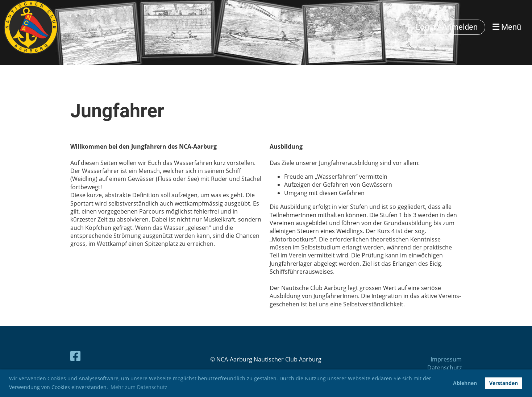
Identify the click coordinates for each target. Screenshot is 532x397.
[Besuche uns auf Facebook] (75, 356)
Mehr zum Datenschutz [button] (139, 387)
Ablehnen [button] (465, 383)
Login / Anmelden (447, 27)
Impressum (446, 359)
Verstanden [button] (504, 383)
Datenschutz (444, 368)
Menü (507, 27)
